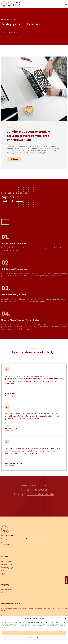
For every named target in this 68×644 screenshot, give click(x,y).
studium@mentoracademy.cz (30, 539)
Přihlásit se (14, 159)
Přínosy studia (7, 564)
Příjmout (34, 637)
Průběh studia (7, 561)
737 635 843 (5, 545)
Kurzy (4, 593)
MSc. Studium (7, 590)
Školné (4, 574)
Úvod (5, 32)
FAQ (3, 571)
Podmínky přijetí (8, 568)
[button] (65, 623)
